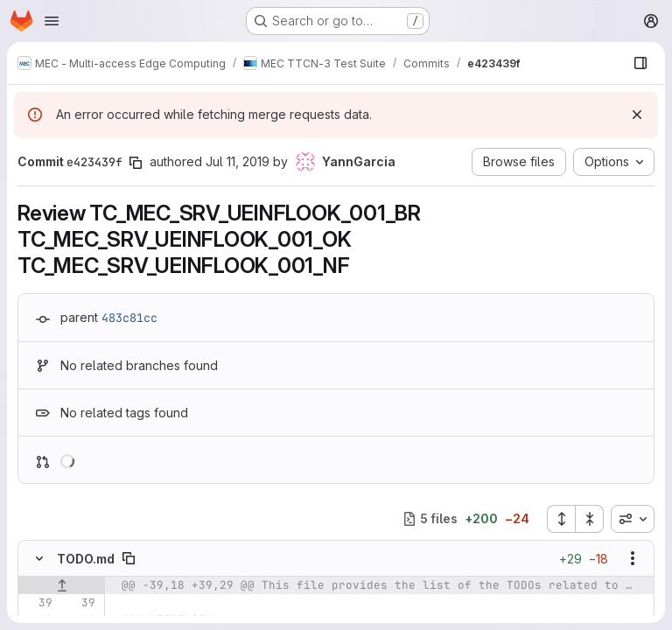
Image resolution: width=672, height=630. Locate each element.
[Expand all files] (561, 519)
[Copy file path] (129, 558)
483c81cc (129, 318)
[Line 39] (38, 603)
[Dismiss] (637, 115)
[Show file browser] (640, 63)
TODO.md (86, 559)
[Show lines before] (62, 585)
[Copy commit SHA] (136, 163)
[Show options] (633, 558)
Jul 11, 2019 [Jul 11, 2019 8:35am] (238, 161)
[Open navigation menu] (52, 21)
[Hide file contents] (39, 558)
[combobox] (633, 519)
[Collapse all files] (590, 519)
